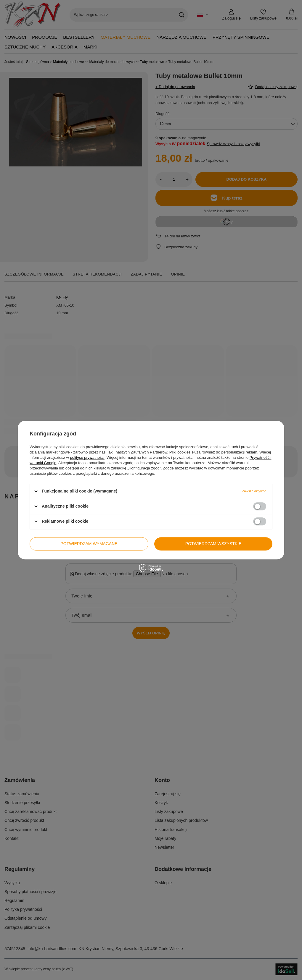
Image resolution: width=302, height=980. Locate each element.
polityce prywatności (87, 457)
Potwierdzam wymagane (89, 544)
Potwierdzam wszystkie (213, 544)
